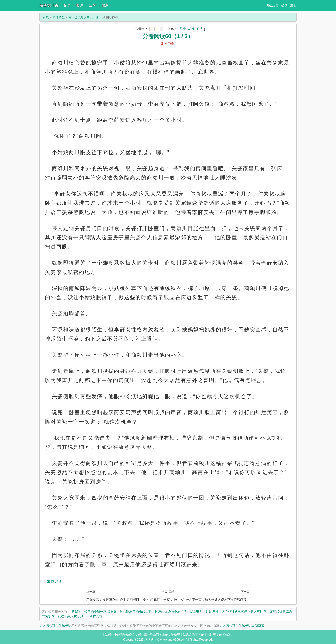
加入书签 (168, 43)
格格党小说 (49, 5)
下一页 (245, 592)
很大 (200, 29)
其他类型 (59, 17)
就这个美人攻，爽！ (72, 616)
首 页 (67, 5)
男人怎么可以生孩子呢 (84, 17)
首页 (46, 17)
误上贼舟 (196, 611)
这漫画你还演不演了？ (171, 611)
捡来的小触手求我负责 (100, 611)
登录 (284, 5)
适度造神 (212, 611)
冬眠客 (76, 611)
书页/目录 (168, 592)
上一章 (91, 592)
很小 (183, 29)
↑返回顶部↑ (55, 581)
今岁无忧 (96, 616)
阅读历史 (272, 5)
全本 (92, 5)
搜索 (105, 5)
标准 (191, 29)
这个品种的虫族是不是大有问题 (244, 611)
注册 (293, 5)
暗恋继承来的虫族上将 (136, 611)
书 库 (80, 5)
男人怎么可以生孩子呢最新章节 (242, 625)
